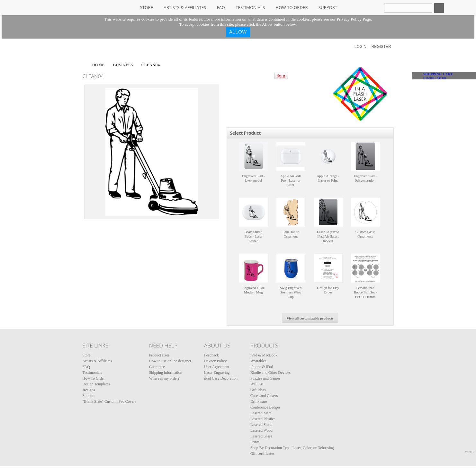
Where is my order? (164, 378)
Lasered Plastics (263, 419)
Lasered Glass (261, 436)
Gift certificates (262, 454)
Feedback (211, 355)
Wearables (258, 361)
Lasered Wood (261, 430)
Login (360, 47)
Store (147, 7)
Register (381, 47)
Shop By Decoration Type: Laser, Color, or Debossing (292, 448)
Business (123, 65)
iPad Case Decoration (221, 378)
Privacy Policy (215, 361)
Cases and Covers (264, 396)
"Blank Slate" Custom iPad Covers (109, 401)
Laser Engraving (217, 373)
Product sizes (159, 355)
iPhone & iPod (262, 367)
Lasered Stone (261, 425)
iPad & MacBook (264, 355)
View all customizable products (310, 318)
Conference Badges (265, 407)
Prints (255, 442)
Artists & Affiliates (185, 7)
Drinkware (259, 401)
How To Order (292, 7)
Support (328, 7)
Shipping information (166, 373)
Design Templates (96, 384)
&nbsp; (254, 156)
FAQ (221, 7)
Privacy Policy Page (354, 19)
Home (99, 65)
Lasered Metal (261, 413)
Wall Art (257, 384)
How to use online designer (170, 361)
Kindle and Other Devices (270, 373)
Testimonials (250, 7)
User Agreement (217, 367)
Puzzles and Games (265, 378)
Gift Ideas (258, 390)
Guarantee (157, 367)
